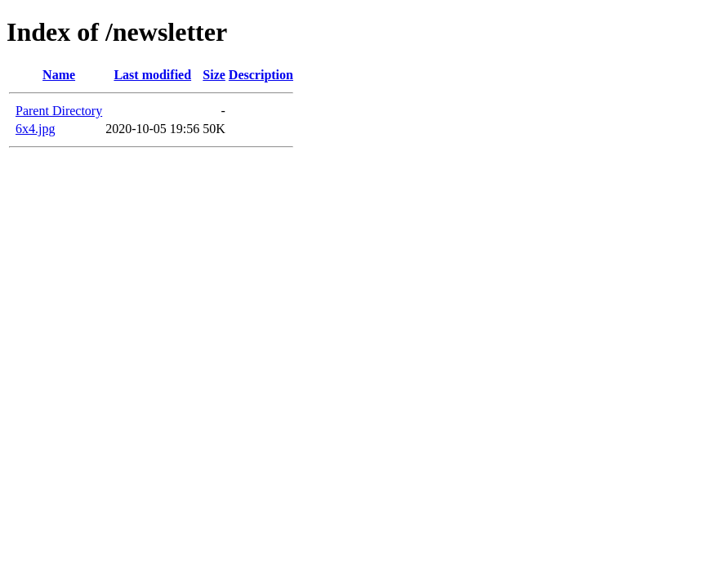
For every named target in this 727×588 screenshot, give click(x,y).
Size (214, 75)
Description (261, 75)
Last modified (152, 75)
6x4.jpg (35, 129)
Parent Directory (59, 111)
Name (59, 75)
